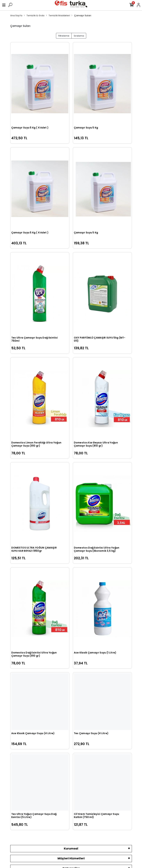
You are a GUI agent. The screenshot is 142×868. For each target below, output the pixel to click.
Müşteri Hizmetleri (71, 858)
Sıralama (79, 36)
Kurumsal (71, 849)
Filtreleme (64, 36)
